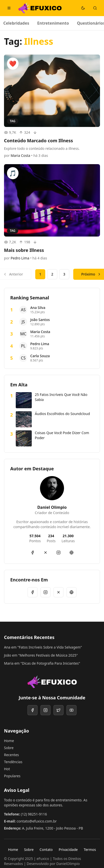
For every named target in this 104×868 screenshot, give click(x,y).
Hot (7, 769)
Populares (12, 776)
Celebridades (16, 23)
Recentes (11, 755)
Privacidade (68, 850)
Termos (90, 850)
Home (9, 741)
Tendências (13, 762)
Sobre (9, 748)
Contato (46, 850)
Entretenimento (53, 23)
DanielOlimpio (68, 864)
